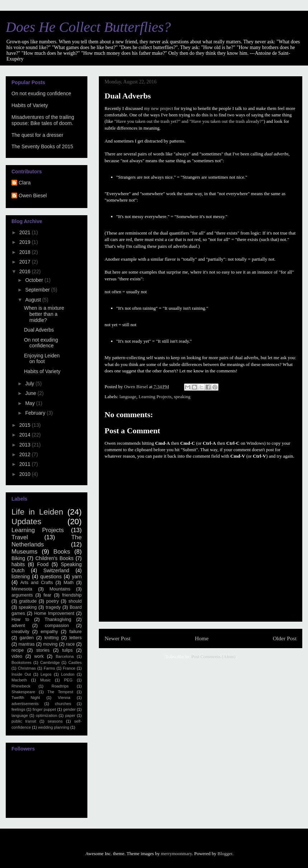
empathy (49, 632)
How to (20, 619)
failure (76, 632)
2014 (26, 435)
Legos (46, 674)
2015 (26, 425)
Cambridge (50, 662)
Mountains (60, 589)
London (68, 674)
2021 (26, 232)
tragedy (53, 607)
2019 (26, 242)
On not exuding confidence (41, 93)
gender (69, 709)
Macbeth (19, 680)
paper (70, 715)
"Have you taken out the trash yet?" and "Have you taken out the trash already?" (189, 121)
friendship (72, 595)
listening (21, 577)
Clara (25, 183)
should (75, 601)
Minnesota (22, 589)
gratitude (28, 601)
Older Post (285, 638)
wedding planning (54, 727)
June (31, 393)
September (38, 290)
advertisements (25, 704)
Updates (26, 522)
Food (43, 564)
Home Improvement (54, 613)
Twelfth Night (26, 698)
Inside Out (21, 674)
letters (76, 638)
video (17, 656)
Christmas (27, 668)
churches (63, 704)
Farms (49, 668)
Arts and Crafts (37, 583)
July (30, 384)
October (35, 280)
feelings (18, 709)
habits (18, 564)
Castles (75, 662)
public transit (24, 721)
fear (48, 595)
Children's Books (54, 558)
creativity (20, 632)
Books (62, 552)
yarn (77, 577)
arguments (22, 595)
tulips (67, 650)
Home (202, 638)
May (30, 403)
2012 (26, 454)
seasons (55, 721)
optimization (47, 715)
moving (50, 644)
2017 (26, 262)
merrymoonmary (176, 853)
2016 (26, 271)
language (128, 397)
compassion (57, 626)
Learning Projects (155, 397)
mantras (27, 644)
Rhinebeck (21, 686)
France (69, 668)
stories (43, 650)
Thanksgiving (58, 619)
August (33, 300)
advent (18, 626)
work (39, 656)
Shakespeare (23, 692)
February (36, 413)
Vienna (64, 698)
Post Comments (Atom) (213, 657)
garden (27, 638)
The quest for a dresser (37, 135)
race (70, 644)
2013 (26, 445)
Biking (18, 558)
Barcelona (64, 656)
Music (45, 680)
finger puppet (44, 709)
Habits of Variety (30, 105)
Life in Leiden (37, 512)
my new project (158, 108)
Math (69, 583)
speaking (182, 397)
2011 (26, 464)
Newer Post (117, 638)
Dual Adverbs (39, 330)
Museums (25, 552)
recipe (18, 650)
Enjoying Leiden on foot (42, 359)
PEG (68, 680)
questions (51, 577)
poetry (52, 601)
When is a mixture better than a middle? (44, 314)
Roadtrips (60, 686)
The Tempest (60, 692)
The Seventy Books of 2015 (42, 146)
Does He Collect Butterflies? (88, 27)
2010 (26, 474)
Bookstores (21, 662)
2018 (26, 252)
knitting (52, 638)
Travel (20, 537)
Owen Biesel (33, 196)
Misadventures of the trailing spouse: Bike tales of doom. (43, 120)
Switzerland (56, 570)
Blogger (225, 853)
